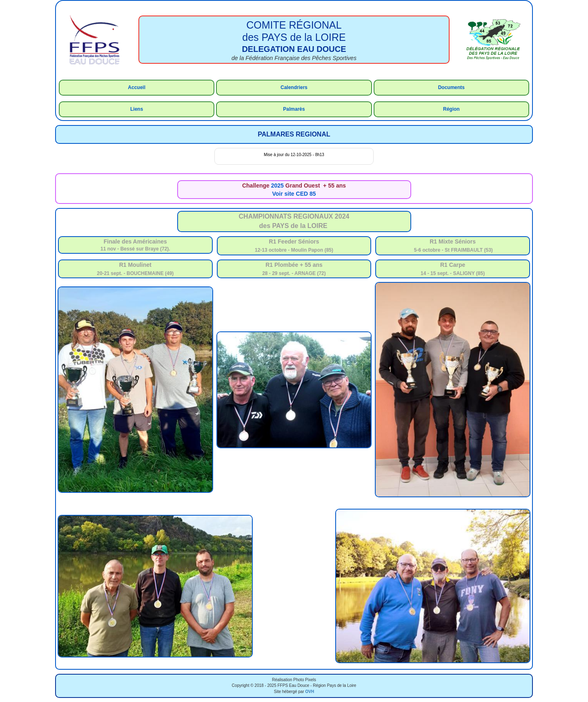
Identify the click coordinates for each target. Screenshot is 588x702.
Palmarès (294, 109)
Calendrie (292, 87)
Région (451, 109)
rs (305, 87)
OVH (310, 692)
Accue (135, 87)
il (144, 87)
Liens (137, 109)
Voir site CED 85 (294, 194)
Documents (451, 87)
